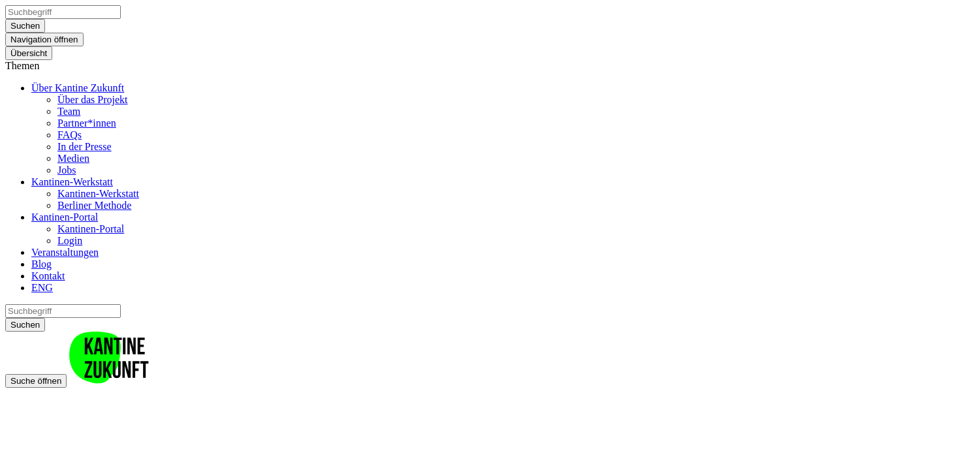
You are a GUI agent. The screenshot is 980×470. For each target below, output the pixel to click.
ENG (42, 288)
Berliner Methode (94, 205)
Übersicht (29, 53)
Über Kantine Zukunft (78, 88)
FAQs (70, 135)
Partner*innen (87, 123)
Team (69, 111)
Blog (41, 264)
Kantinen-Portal (65, 217)
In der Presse (85, 147)
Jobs (67, 170)
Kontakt (48, 276)
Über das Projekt (93, 100)
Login (70, 241)
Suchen (25, 26)
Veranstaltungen (65, 252)
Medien (73, 158)
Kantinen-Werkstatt (72, 182)
